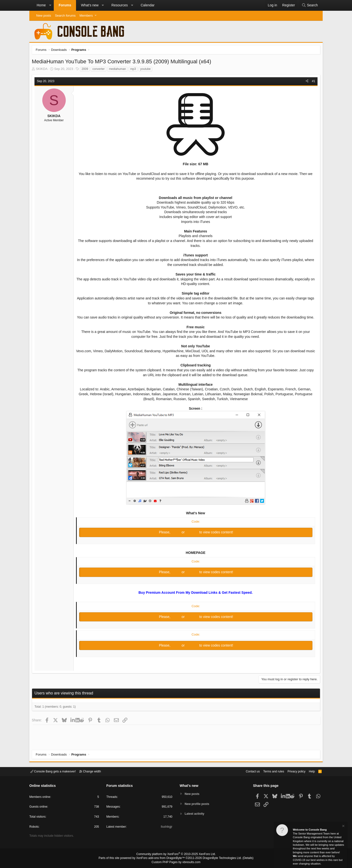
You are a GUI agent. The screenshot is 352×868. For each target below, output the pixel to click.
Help (309, 771)
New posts (44, 16)
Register (192, 538)
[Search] (310, 5)
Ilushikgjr (166, 828)
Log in (176, 538)
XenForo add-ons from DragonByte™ (162, 858)
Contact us (245, 771)
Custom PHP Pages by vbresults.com (176, 862)
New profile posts (198, 804)
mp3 (134, 70)
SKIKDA (43, 70)
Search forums (65, 16)
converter (100, 70)
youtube (147, 70)
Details (242, 858)
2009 (86, 70)
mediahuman (119, 70)
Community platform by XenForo (176, 855)
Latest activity (196, 814)
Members (86, 16)
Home (41, 5)
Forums (65, 5)
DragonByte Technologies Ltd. (218, 858)
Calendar (148, 5)
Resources (120, 5)
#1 (312, 82)
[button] (50, 5)
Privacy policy (292, 771)
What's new (90, 5)
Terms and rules (268, 771)
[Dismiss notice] (343, 827)
